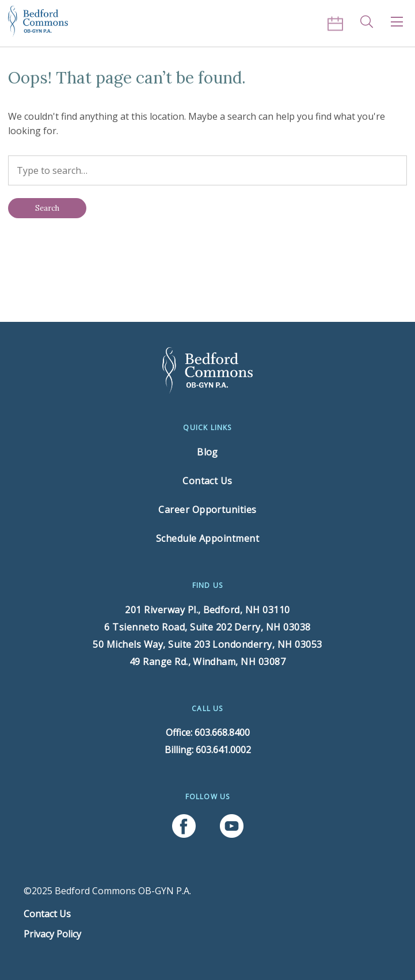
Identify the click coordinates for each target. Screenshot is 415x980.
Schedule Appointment (208, 538)
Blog (207, 452)
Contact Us (207, 481)
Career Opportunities (207, 510)
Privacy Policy (52, 934)
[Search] (47, 208)
